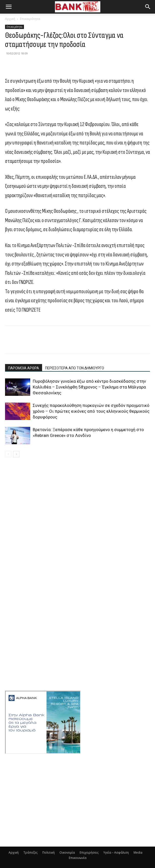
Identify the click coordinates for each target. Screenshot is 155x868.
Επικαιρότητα (30, 19)
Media (138, 852)
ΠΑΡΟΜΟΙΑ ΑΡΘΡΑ (24, 368)
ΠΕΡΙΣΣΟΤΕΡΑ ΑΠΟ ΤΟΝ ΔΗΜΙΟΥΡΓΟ (75, 368)
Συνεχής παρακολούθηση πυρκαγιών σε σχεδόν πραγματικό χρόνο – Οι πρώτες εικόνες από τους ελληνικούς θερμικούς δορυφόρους (91, 411)
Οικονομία (67, 852)
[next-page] (16, 454)
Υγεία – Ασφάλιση (116, 852)
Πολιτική (49, 852)
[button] (9, 7)
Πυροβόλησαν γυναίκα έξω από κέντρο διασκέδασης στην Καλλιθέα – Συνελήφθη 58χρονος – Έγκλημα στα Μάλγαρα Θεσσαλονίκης (89, 387)
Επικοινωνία (78, 858)
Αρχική (10, 19)
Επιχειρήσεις (89, 852)
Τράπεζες (30, 852)
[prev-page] (8, 454)
